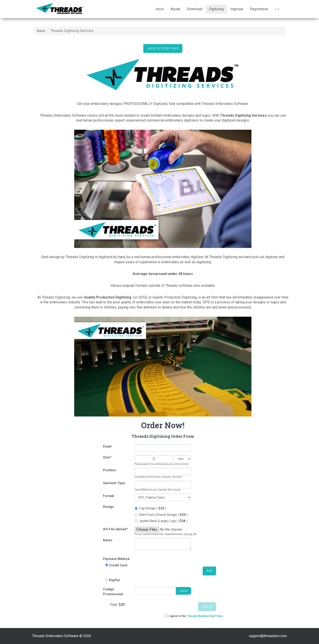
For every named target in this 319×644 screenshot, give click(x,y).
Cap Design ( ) (151, 508)
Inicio (160, 9)
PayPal (114, 580)
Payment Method (116, 559)
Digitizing (216, 9)
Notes (108, 540)
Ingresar (237, 9)
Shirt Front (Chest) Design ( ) (161, 515)
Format (109, 496)
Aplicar (184, 591)
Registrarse (259, 9)
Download (195, 9)
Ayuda (175, 9)
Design (108, 507)
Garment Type (114, 483)
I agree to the (196, 616)
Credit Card (118, 565)
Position (109, 470)
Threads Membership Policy (205, 616)
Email (107, 446)
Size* (107, 457)
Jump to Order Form (163, 48)
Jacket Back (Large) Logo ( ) (161, 521)
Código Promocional (113, 592)
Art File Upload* (115, 529)
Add (209, 571)
